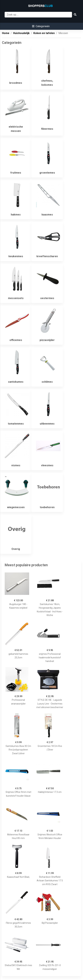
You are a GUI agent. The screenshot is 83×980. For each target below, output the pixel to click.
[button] (41, 26)
